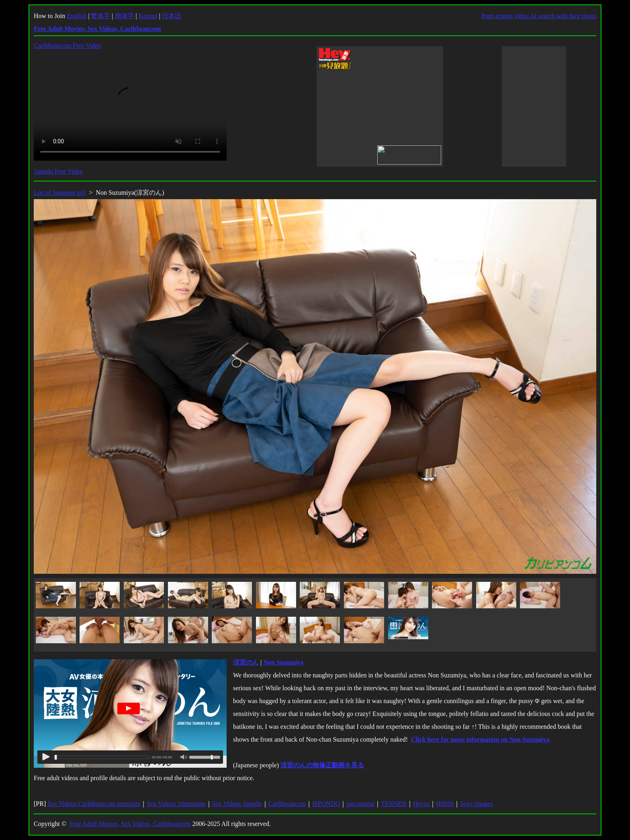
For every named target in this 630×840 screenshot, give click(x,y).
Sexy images (476, 804)
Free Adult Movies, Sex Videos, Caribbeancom (130, 824)
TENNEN (394, 804)
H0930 (445, 804)
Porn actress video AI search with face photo (539, 16)
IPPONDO (326, 804)
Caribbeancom (287, 804)
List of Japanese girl (60, 193)
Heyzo (421, 804)
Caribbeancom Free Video (67, 46)
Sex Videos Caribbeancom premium (94, 804)
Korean (148, 16)
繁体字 (100, 16)
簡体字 (125, 16)
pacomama (360, 804)
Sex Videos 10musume (176, 804)
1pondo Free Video (58, 171)
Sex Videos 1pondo (237, 804)
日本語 (172, 16)
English (77, 16)
